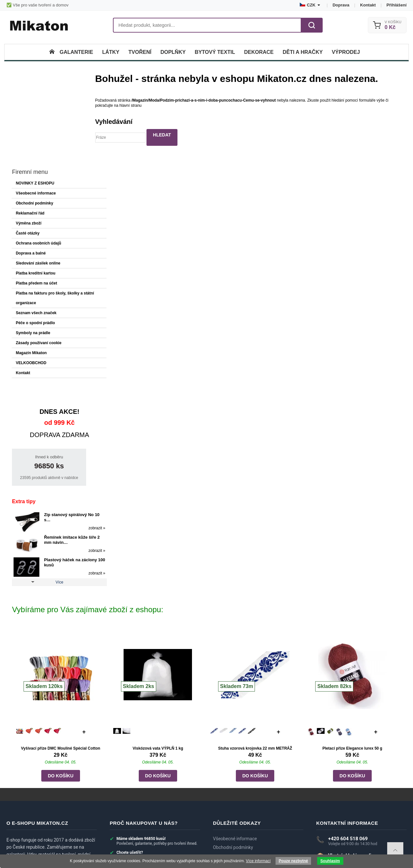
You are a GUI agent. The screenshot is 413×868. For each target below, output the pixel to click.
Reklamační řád (30, 135)
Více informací (258, 861)
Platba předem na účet (36, 205)
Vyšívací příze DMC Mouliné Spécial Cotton (61, 669)
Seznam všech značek (35, 234)
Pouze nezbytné (293, 861)
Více (51, 504)
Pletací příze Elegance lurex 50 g (352, 669)
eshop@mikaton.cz (347, 793)
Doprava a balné (30, 175)
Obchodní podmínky (34, 125)
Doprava (341, 5)
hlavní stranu (136, 105)
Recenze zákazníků (232, 813)
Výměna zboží (28, 145)
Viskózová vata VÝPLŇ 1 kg (158, 669)
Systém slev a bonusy (235, 822)
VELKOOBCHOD (30, 284)
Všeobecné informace (35, 115)
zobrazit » (79, 449)
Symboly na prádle (32, 254)
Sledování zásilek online (37, 185)
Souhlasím (330, 861)
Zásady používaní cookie (38, 264)
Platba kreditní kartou (35, 195)
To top (395, 850)
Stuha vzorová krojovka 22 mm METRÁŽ (255, 669)
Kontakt (368, 5)
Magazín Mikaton (31, 274)
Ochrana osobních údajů (38, 165)
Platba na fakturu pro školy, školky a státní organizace (49, 219)
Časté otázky (27, 155)
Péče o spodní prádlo (35, 244)
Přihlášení (397, 5)
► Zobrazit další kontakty (342, 810)
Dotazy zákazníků (231, 804)
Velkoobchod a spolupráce (240, 831)
